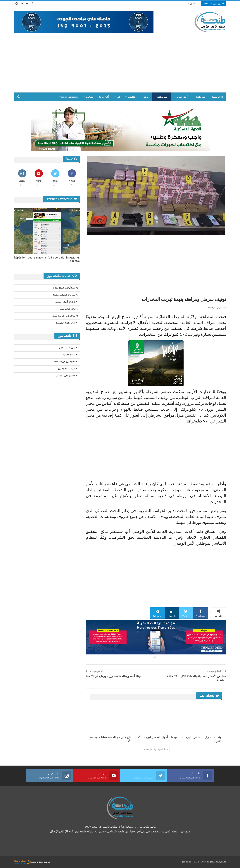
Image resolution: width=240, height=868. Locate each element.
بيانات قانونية (69, 355)
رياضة (146, 97)
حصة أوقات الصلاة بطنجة (65, 288)
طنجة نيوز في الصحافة (64, 362)
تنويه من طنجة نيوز (66, 369)
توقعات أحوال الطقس (65, 302)
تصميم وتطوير (44, 862)
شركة (26, 862)
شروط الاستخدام (67, 348)
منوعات (89, 97)
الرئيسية (217, 97)
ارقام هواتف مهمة (69, 309)
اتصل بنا (193, 4)
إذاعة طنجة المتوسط (65, 323)
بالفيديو (132, 97)
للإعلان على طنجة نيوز (65, 376)
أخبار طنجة (201, 97)
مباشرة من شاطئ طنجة (65, 316)
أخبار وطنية (163, 97)
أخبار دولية (104, 97)
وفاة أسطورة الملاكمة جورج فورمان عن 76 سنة (113, 676)
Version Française (68, 97)
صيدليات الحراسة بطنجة (66, 295)
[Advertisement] (120, 61)
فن (118, 97)
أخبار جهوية (182, 97)
